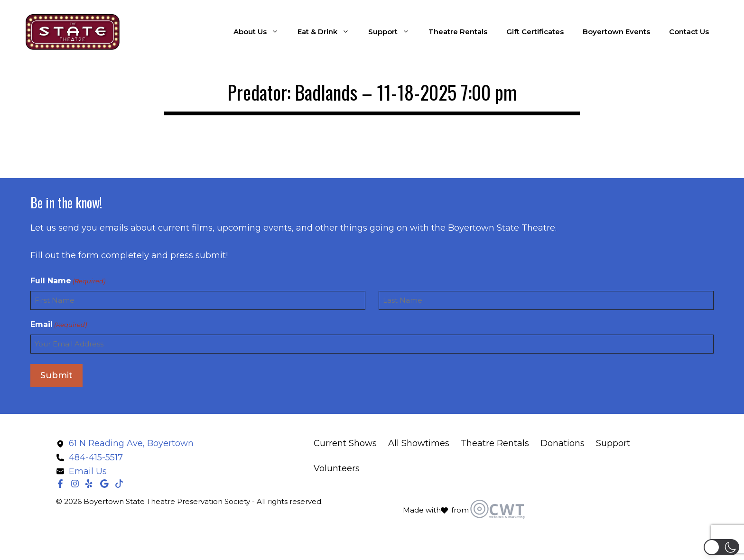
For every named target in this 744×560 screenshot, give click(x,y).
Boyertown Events (616, 32)
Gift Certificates (535, 32)
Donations (563, 443)
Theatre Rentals (458, 32)
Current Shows (345, 443)
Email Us (88, 471)
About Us (261, 32)
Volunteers (337, 468)
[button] (721, 547)
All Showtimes (419, 443)
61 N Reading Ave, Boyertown (131, 443)
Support (394, 32)
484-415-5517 (96, 457)
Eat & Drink (328, 32)
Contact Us (689, 32)
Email (59, 325)
